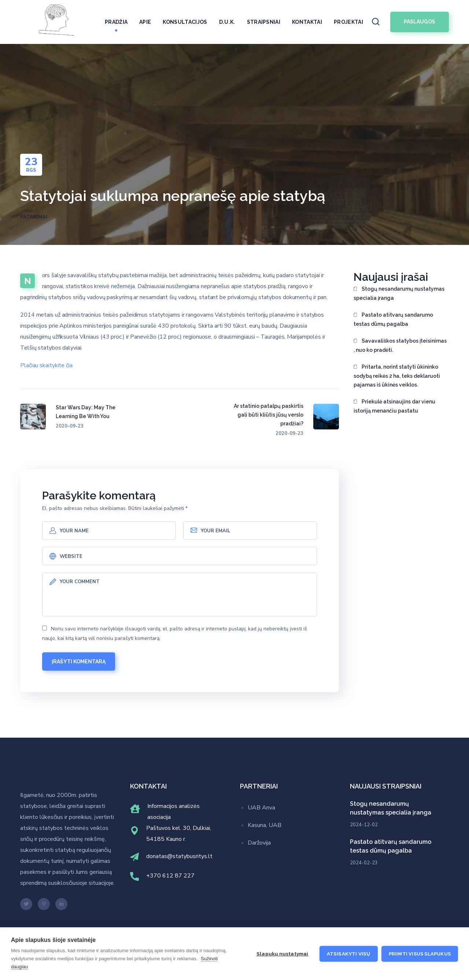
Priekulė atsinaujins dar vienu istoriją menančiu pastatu (394, 406)
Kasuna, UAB (265, 825)
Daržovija (259, 843)
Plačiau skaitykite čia (46, 365)
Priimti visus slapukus (420, 954)
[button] (376, 22)
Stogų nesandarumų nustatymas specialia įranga (399, 293)
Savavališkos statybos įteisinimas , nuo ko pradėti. (400, 345)
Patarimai (34, 217)
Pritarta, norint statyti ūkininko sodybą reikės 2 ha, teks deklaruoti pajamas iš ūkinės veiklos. (397, 376)
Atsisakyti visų (349, 954)
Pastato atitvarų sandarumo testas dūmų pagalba (393, 319)
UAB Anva (261, 808)
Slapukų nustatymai (282, 954)
